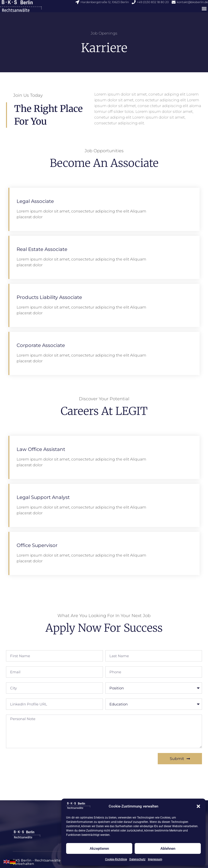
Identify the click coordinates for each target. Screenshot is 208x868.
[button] (198, 806)
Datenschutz (137, 859)
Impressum (155, 859)
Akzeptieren (99, 849)
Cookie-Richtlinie (116, 859)
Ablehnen (168, 849)
